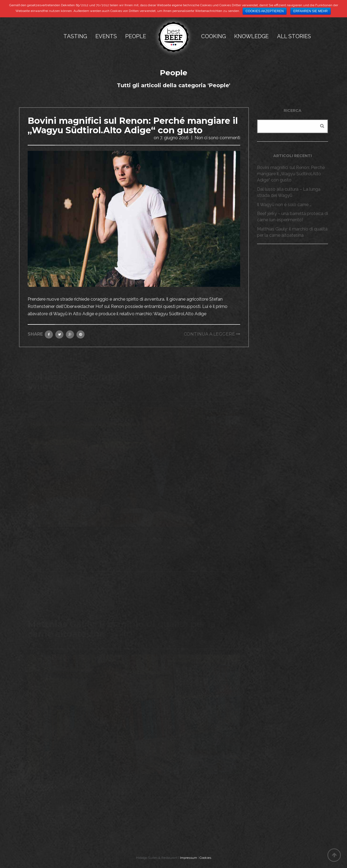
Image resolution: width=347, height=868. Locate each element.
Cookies (205, 858)
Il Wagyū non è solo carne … (284, 205)
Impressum (189, 858)
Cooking (213, 36)
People (136, 36)
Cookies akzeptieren (265, 11)
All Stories (294, 36)
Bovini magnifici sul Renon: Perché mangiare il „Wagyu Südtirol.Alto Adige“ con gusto (133, 125)
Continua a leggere (209, 334)
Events (106, 36)
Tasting (75, 36)
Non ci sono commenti (217, 138)
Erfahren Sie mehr (311, 11)
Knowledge (251, 36)
